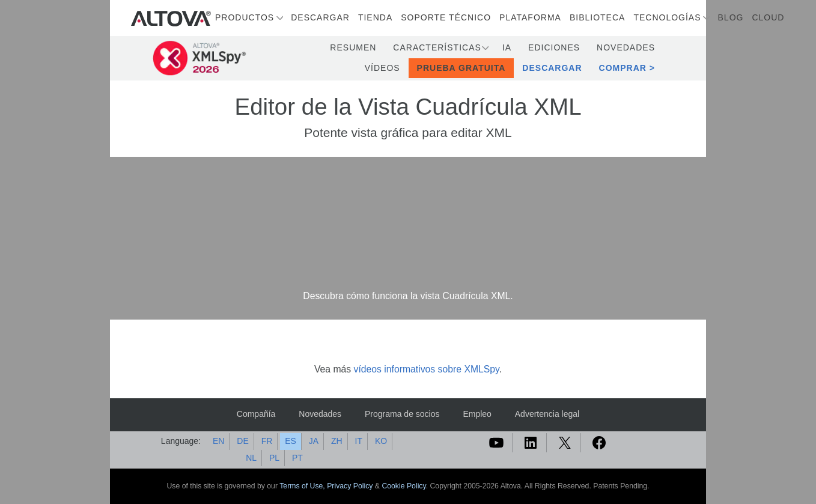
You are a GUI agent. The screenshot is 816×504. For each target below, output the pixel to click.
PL (274, 458)
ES (291, 441)
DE (242, 441)
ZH (337, 441)
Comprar (623, 68)
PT (297, 458)
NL (251, 458)
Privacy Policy (350, 486)
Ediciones (554, 47)
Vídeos (382, 68)
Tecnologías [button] (667, 17)
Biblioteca (597, 17)
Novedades (626, 47)
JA (314, 441)
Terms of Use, (303, 486)
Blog (731, 17)
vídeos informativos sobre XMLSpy (427, 369)
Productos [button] (245, 17)
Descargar (320, 17)
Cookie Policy (403, 486)
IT (359, 441)
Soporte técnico (446, 17)
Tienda (375, 17)
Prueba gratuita (461, 68)
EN (218, 441)
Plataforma (530, 17)
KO (381, 441)
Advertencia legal (547, 414)
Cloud (768, 17)
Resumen (353, 47)
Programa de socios (402, 414)
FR (267, 441)
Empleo (477, 414)
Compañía (256, 414)
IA (507, 47)
